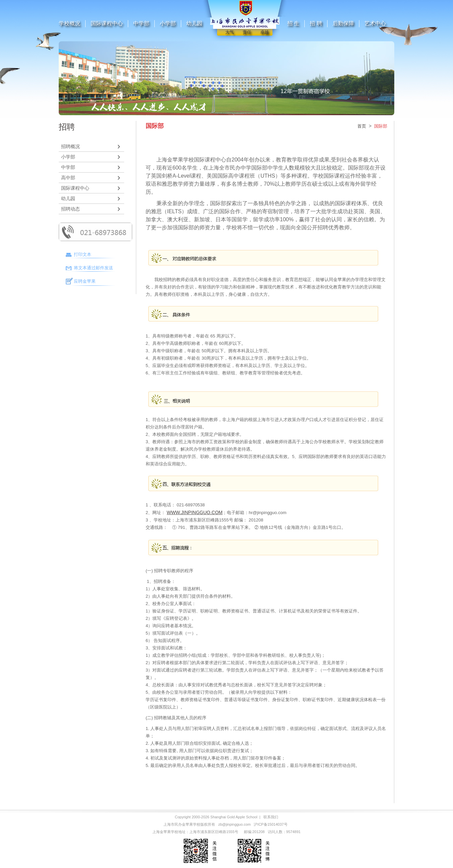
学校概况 (69, 23)
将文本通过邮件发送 (93, 268)
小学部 (168, 23)
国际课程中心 (107, 23)
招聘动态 (70, 209)
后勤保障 (343, 23)
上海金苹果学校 (165, 832)
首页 (362, 126)
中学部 (141, 23)
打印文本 (83, 254)
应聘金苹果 (85, 281)
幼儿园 (194, 23)
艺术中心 (375, 23)
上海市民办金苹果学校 (182, 824)
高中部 (68, 178)
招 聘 (316, 23)
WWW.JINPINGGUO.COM (195, 512)
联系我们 (271, 817)
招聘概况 (70, 146)
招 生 (293, 23)
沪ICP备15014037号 (270, 824)
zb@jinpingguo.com (234, 824)
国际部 (381, 126)
